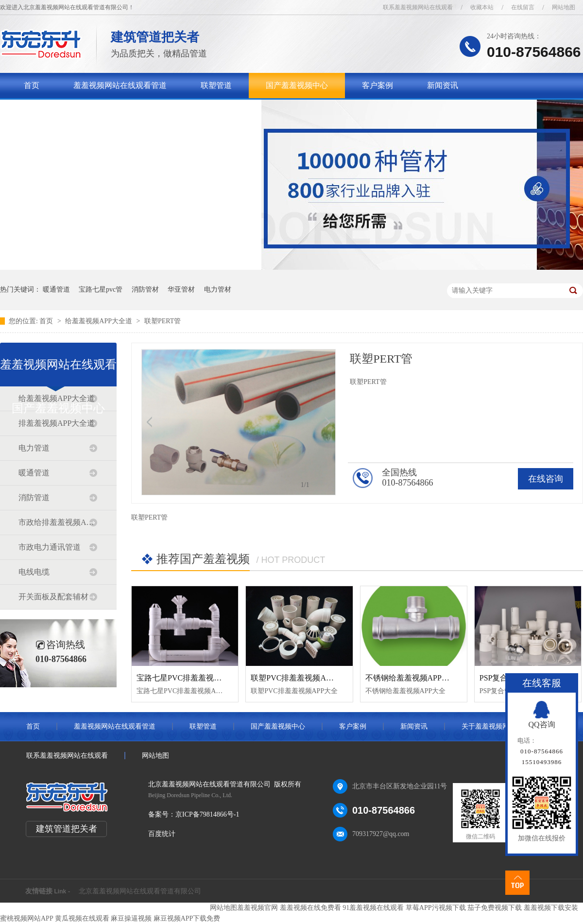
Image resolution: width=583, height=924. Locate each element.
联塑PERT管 (163, 321)
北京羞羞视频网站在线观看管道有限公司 (140, 891)
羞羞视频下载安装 (551, 908)
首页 (32, 85)
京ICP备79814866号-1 (207, 814)
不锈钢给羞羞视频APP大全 (411, 678)
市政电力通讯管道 (50, 547)
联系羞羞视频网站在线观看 (418, 7)
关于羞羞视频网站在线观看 (70, 111)
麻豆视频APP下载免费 (187, 918)
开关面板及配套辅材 (53, 597)
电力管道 (34, 448)
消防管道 (34, 497)
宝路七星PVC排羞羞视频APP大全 (194, 678)
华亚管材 (181, 289)
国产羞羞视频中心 (297, 85)
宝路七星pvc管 (101, 289)
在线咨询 (546, 479)
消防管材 (145, 289)
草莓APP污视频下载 (436, 908)
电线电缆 (34, 572)
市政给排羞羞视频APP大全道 (58, 522)
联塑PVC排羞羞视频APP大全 (300, 678)
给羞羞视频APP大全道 (99, 321)
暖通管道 (56, 289)
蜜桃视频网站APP (26, 918)
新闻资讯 (443, 85)
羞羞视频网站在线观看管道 (120, 85)
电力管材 (218, 289)
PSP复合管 (498, 678)
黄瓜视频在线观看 (82, 918)
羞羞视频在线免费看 (310, 908)
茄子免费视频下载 (495, 908)
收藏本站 (482, 7)
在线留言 (523, 7)
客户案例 (377, 85)
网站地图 (564, 7)
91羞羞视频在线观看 (373, 908)
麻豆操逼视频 (131, 918)
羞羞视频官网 (257, 908)
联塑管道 (216, 85)
